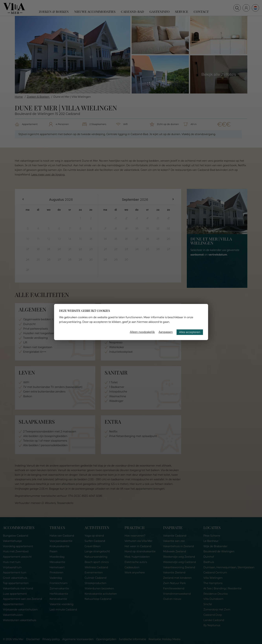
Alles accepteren (190, 332)
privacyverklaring (70, 322)
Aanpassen (166, 332)
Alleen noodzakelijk (142, 332)
